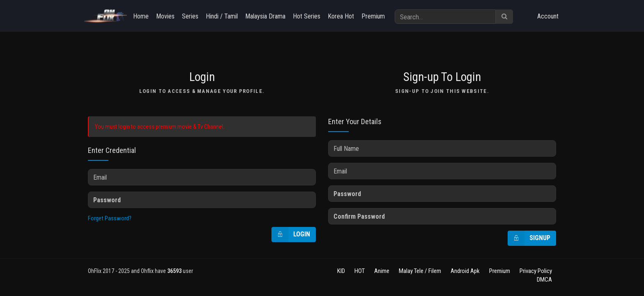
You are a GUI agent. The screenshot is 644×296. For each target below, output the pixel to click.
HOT (360, 271)
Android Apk (465, 271)
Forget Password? (110, 218)
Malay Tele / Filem (420, 271)
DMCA (544, 280)
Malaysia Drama (265, 16)
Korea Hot (341, 16)
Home (141, 16)
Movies (165, 16)
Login (291, 235)
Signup (529, 238)
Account (548, 16)
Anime (382, 271)
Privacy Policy (536, 271)
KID (341, 271)
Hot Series (307, 16)
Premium (373, 16)
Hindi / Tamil (222, 16)
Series (190, 16)
